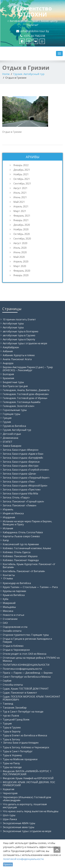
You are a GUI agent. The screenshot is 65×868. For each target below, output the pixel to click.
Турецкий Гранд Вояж (16, 720)
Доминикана (10, 438)
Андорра (8, 363)
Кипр (6, 540)
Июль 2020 (20, 248)
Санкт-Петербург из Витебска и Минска (27, 677)
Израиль (8, 509)
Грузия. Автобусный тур (29, 74)
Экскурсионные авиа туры (18, 827)
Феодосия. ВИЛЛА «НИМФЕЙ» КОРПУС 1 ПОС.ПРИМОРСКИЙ (27, 773)
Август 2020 (20, 243)
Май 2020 (19, 257)
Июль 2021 (20, 193)
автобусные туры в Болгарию (21, 331)
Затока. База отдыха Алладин (21, 743)
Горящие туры (11, 414)
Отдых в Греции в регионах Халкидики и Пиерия (27, 640)
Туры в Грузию (12, 727)
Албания (8, 351)
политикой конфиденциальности (23, 859)
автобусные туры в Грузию (19, 335)
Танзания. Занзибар (15, 708)
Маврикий (9, 603)
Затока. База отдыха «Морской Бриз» (25, 486)
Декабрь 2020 (22, 225)
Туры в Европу (12, 731)
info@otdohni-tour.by (35, 31)
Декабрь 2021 (22, 170)
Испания (8, 528)
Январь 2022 (21, 165)
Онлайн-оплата (12, 631)
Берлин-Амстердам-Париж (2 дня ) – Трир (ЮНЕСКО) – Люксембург (28, 369)
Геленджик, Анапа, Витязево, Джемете (26, 390)
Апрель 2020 (21, 262)
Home (6, 74)
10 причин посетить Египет (19, 319)
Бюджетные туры (13, 382)
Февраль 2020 (22, 271)
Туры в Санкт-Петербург (18, 751)
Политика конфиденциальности (22, 669)
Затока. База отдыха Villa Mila (20, 493)
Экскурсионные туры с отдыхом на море (27, 831)
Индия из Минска (13, 513)
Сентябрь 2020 (22, 239)
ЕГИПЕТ (8, 442)
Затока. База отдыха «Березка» (21, 462)
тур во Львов (11, 716)
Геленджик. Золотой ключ (18, 406)
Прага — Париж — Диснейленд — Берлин (28, 673)
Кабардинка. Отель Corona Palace (23, 532)
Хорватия (8, 789)
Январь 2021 (21, 220)
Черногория (10, 793)
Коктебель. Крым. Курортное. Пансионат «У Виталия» (29, 566)
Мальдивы (9, 607)
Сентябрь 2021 (22, 184)
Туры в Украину (12, 755)
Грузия (7, 422)
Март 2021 (20, 211)
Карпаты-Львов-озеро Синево (21, 536)
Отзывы (8, 578)
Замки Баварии (12, 446)
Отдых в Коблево (13, 646)
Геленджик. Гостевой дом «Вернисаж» (26, 394)
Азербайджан (11, 347)
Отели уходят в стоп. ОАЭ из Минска (24, 654)
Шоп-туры (9, 815)
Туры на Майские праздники (20, 759)
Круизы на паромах (14, 591)
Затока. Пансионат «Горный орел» (23, 501)
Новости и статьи (13, 615)
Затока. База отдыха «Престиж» (22, 490)
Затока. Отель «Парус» (16, 497)
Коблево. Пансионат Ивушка (20, 556)
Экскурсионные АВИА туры (19, 823)
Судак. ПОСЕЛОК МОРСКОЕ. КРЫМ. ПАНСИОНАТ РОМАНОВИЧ (32, 698)
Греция (7, 418)
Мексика (8, 611)
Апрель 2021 (21, 206)
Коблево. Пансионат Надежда (21, 560)
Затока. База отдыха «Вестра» (21, 466)
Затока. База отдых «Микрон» (21, 450)
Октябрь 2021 (22, 179)
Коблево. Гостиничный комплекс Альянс (27, 548)
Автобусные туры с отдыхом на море (25, 343)
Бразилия (8, 378)
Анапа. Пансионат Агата (17, 359)
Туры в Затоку (11, 739)
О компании (10, 619)
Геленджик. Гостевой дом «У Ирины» (25, 398)
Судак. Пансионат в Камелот (20, 693)
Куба (5, 599)
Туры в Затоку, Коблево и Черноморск (26, 747)
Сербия (7, 681)
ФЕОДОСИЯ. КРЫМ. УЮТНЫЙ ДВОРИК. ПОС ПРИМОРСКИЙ (29, 784)
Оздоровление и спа (15, 627)
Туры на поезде (12, 767)
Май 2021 (19, 202)
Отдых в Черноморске (16, 650)
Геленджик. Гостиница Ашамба (22, 402)
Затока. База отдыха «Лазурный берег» (26, 478)
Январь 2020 (21, 275)
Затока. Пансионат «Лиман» (20, 505)
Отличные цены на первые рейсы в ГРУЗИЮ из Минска (31, 659)
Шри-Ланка (10, 819)
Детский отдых (12, 434)
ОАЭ (5, 623)
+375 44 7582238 (34, 36)
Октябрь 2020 (22, 234)
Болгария (8, 374)
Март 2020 (20, 266)
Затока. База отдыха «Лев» (19, 482)
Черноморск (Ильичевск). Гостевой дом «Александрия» (27, 799)
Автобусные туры (13, 323)
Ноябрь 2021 (21, 174)
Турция (7, 723)
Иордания (9, 517)
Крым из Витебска (14, 595)
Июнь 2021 (20, 197)
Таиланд (8, 704)
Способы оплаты (13, 685)
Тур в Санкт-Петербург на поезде (23, 712)
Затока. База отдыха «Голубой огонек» (26, 470)
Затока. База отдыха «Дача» (19, 474)
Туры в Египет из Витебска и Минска (25, 735)
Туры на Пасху (11, 763)
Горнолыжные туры (15, 410)
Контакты (9, 575)
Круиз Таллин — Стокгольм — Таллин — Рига (30, 587)
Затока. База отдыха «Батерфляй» (23, 458)
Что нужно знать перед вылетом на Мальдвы (31, 811)
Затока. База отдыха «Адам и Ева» (23, 454)
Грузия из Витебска (14, 426)
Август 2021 (20, 188)
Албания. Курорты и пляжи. (19, 355)
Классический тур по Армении (21, 544)
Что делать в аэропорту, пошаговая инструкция (25, 806)
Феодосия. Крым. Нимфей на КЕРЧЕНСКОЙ (28, 778)
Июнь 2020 (20, 252)
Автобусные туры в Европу (19, 339)
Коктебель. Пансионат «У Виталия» (24, 571)
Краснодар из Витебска (17, 583)
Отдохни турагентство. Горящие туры (26, 635)
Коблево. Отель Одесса (17, 552)
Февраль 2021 (22, 216)
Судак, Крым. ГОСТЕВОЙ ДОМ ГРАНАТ (26, 689)
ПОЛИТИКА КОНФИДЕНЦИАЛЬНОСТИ (26, 665)
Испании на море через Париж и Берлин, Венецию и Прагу (27, 523)
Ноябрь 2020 (21, 229)
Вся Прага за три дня (15, 386)
